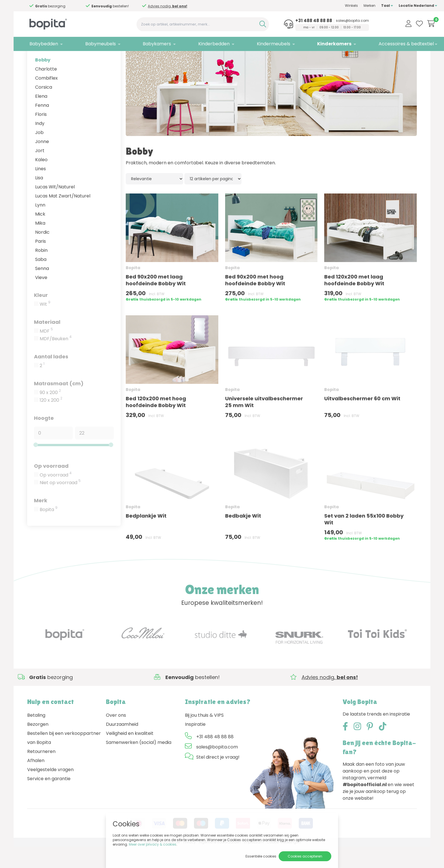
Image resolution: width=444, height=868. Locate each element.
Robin (41, 272)
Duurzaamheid (122, 746)
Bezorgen (38, 746)
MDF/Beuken (56, 360)
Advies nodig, (64, 8)
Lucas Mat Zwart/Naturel (63, 217)
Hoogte (44, 439)
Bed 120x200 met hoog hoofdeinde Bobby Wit (156, 423)
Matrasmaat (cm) (59, 405)
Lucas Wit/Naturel (55, 208)
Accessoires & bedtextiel (386, 44)
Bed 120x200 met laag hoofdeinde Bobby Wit (354, 302)
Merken (349, 6)
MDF (46, 352)
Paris (40, 262)
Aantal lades (51, 378)
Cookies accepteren (305, 856)
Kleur (41, 316)
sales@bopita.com (335, 21)
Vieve (41, 299)
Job (39, 154)
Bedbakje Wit (243, 537)
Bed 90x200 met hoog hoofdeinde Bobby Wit (255, 302)
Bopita (49, 531)
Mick (40, 235)
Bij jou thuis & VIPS (204, 737)
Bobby (43, 81)
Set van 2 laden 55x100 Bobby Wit (364, 540)
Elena (41, 117)
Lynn (40, 226)
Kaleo (41, 181)
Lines (40, 190)
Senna (42, 290)
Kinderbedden (203, 44)
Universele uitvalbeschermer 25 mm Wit (264, 423)
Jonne (42, 163)
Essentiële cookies (261, 856)
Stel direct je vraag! (218, 779)
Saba (41, 281)
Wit (45, 326)
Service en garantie (49, 800)
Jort (40, 172)
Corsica (44, 108)
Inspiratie (195, 746)
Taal (367, 6)
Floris (41, 136)
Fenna (42, 126)
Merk (41, 522)
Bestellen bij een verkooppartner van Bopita (64, 759)
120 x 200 (51, 422)
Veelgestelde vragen (50, 791)
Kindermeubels (259, 44)
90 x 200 (50, 414)
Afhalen (36, 782)
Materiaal (47, 343)
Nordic (42, 253)
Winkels (331, 6)
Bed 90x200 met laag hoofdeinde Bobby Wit (156, 301)
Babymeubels (95, 44)
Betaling (36, 737)
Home (33, 58)
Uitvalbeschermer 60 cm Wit (362, 420)
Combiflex (46, 99)
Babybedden (41, 44)
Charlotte (46, 90)
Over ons (116, 737)
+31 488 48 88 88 (296, 21)
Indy (40, 145)
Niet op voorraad (60, 504)
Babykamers (149, 44)
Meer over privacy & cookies (153, 844)
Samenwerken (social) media (139, 764)
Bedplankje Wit (146, 537)
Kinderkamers (317, 44)
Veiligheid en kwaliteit (130, 755)
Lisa (39, 199)
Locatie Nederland (398, 6)
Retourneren (41, 773)
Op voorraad (51, 487)
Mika (40, 244)
